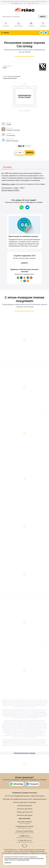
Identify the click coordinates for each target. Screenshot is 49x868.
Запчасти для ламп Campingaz (24, 802)
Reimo (24, 10)
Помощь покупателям (25, 832)
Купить (30, 153)
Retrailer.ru (24, 846)
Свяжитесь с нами (8, 184)
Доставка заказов (25, 822)
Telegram (46, 33)
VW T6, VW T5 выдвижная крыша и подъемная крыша (24, 796)
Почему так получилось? (10, 78)
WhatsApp (41, 33)
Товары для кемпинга (24, 812)
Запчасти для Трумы (25, 815)
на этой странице (33, 715)
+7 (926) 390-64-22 (33, 3)
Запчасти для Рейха (25, 809)
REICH (40, 705)
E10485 (20, 710)
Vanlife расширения (25, 806)
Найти (43, 17)
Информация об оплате (24, 827)
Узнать (24, 263)
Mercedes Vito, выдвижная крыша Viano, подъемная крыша (25, 799)
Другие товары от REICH (10, 190)
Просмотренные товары (24, 753)
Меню (5, 33)
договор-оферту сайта (23, 860)
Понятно (8, 863)
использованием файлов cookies (14, 858)
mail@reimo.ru (18, 3)
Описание (7, 167)
